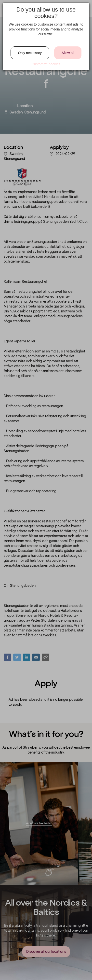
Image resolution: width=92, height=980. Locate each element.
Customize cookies (46, 64)
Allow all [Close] (68, 53)
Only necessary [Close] (30, 53)
